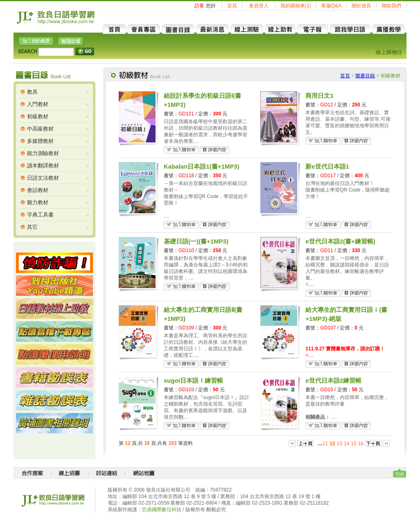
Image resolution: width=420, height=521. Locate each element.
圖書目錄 (365, 76)
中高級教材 (40, 129)
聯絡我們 (391, 6)
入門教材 (38, 104)
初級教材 (38, 116)
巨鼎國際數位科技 (162, 510)
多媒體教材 (40, 141)
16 (361, 444)
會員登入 (259, 6)
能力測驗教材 (43, 153)
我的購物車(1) (296, 6)
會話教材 (38, 190)
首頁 (232, 6)
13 (340, 444)
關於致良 (361, 6)
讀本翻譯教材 (43, 166)
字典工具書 (40, 215)
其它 (32, 227)
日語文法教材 (43, 178)
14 (347, 444)
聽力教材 (38, 202)
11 (325, 444)
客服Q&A (331, 6)
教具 (32, 92)
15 (353, 444)
